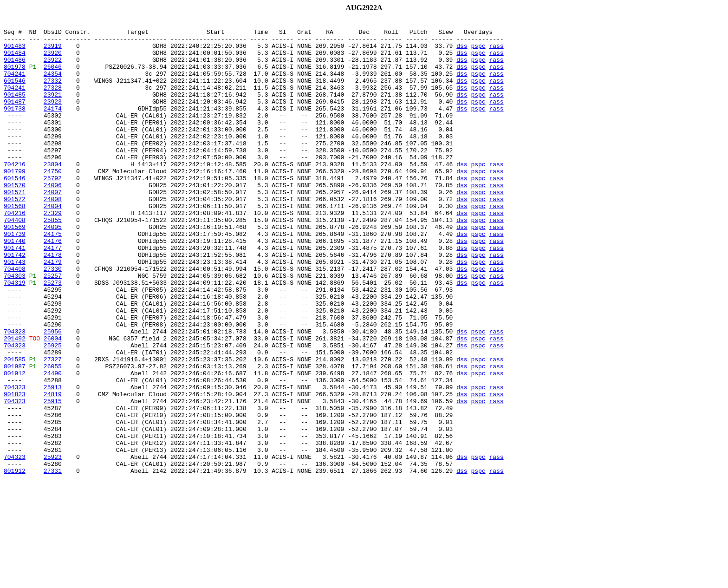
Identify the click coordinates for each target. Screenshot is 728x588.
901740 (15, 285)
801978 (15, 76)
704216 (15, 193)
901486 (15, 68)
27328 (53, 101)
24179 (53, 310)
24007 (53, 227)
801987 (15, 436)
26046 (53, 76)
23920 (53, 59)
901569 (15, 268)
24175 (53, 277)
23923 (53, 118)
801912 (15, 444)
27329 (53, 252)
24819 (53, 469)
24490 (53, 444)
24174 (53, 126)
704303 (15, 327)
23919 (53, 51)
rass (496, 51)
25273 (53, 335)
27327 (53, 427)
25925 (53, 411)
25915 (53, 477)
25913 (53, 461)
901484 (15, 59)
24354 (53, 85)
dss (462, 51)
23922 (53, 68)
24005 (53, 268)
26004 (53, 402)
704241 (15, 85)
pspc (478, 51)
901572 (15, 235)
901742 (15, 302)
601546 (15, 93)
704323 (15, 394)
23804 (53, 193)
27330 (53, 319)
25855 (53, 260)
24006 (53, 218)
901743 (15, 310)
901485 (15, 110)
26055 (53, 436)
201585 (15, 427)
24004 (53, 243)
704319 (15, 335)
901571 (15, 227)
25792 (53, 210)
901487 (15, 118)
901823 (15, 469)
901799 (15, 202)
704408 (15, 260)
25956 (53, 394)
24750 (53, 202)
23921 (53, 110)
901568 (15, 243)
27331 (53, 561)
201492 (15, 402)
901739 (15, 277)
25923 (53, 544)
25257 (53, 327)
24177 (53, 294)
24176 (53, 285)
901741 (15, 294)
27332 (53, 93)
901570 (15, 218)
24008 (53, 235)
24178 (53, 302)
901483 (15, 51)
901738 (15, 126)
